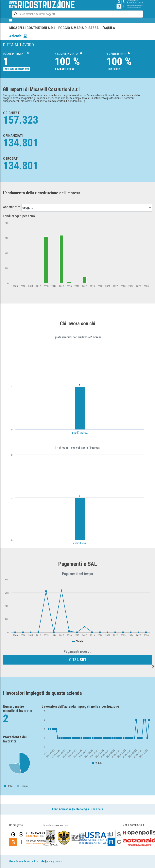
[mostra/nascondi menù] (10, 21)
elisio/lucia (80, 543)
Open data (97, 809)
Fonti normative (62, 809)
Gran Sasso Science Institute (27, 861)
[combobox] (74, 14)
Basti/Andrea (80, 433)
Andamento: (11, 207)
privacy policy (54, 861)
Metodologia (81, 809)
